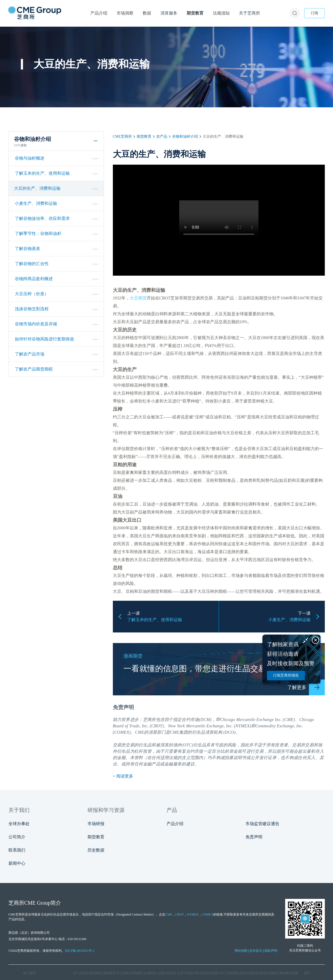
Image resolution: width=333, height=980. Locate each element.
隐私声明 (271, 951)
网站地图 (241, 951)
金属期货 (150, 973)
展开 (307, 973)
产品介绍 (175, 824)
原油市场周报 (209, 973)
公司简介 (17, 837)
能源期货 (96, 973)
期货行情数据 (269, 973)
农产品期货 (81, 973)
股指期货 (109, 973)
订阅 (314, 13)
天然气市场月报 (188, 973)
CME (140, 732)
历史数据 (96, 850)
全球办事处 (19, 824)
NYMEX (193, 914)
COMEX (208, 914)
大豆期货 (138, 298)
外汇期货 (123, 973)
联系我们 (17, 850)
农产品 (162, 137)
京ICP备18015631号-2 (80, 951)
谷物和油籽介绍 (185, 137)
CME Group (37, 903)
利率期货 (136, 973)
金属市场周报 (166, 973)
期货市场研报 (249, 973)
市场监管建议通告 (262, 824)
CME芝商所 (122, 137)
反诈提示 (256, 951)
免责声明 (254, 837)
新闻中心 (17, 863)
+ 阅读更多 (123, 776)
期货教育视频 (289, 973)
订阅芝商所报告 (286, 675)
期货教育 (144, 137)
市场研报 (96, 824)
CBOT (180, 914)
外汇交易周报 (229, 973)
